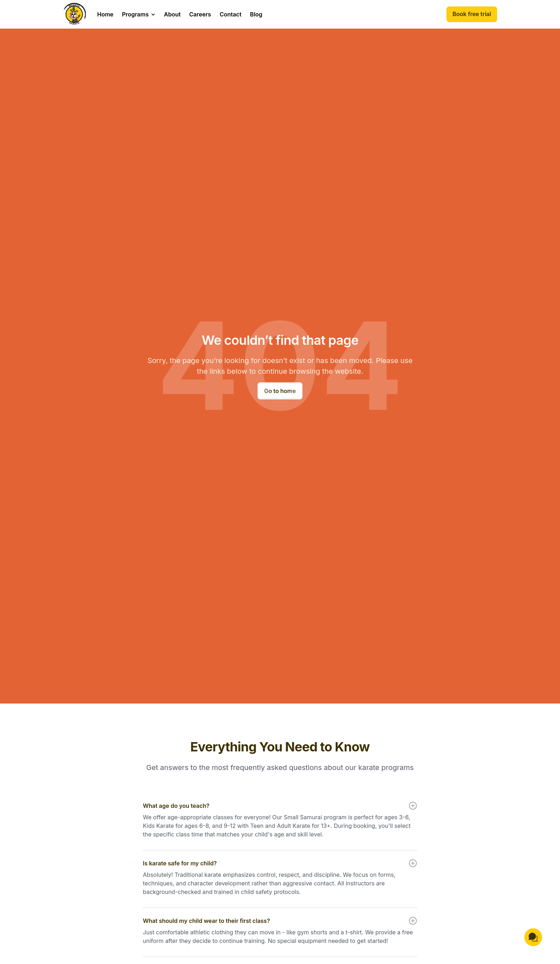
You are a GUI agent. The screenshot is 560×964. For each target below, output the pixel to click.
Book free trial (472, 14)
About (172, 14)
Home (105, 14)
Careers (200, 14)
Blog (256, 14)
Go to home (280, 391)
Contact (231, 14)
